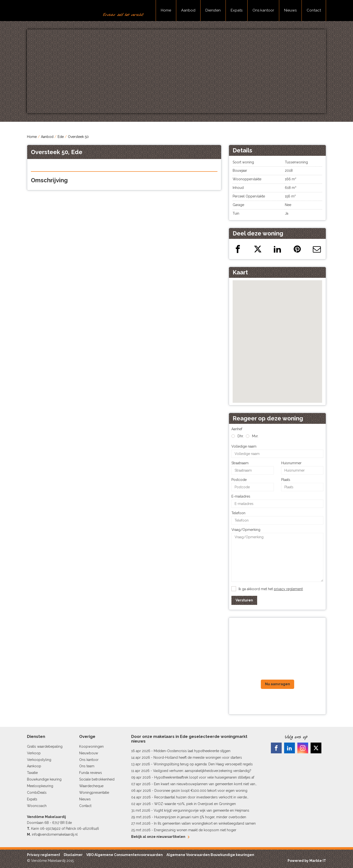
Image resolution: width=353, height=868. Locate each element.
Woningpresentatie (94, 793)
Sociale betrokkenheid (97, 779)
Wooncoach (37, 806)
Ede (61, 137)
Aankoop (34, 766)
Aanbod (188, 10)
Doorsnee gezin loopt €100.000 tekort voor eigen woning (201, 791)
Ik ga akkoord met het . (271, 589)
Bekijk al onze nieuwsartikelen (160, 837)
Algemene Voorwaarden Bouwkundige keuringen (210, 855)
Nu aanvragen (277, 684)
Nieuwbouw (89, 753)
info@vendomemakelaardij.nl (55, 834)
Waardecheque (91, 786)
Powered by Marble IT (307, 861)
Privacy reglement (44, 855)
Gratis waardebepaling (45, 746)
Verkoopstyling (39, 760)
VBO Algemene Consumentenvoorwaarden (125, 855)
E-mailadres (241, 496)
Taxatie (32, 773)
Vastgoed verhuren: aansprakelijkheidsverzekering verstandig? (202, 771)
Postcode (239, 480)
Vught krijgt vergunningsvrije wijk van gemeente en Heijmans (202, 810)
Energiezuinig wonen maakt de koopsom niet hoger (195, 830)
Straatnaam (240, 463)
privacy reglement (288, 589)
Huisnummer (291, 463)
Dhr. (241, 436)
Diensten (213, 10)
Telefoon (238, 513)
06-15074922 (50, 829)
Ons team (87, 766)
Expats (237, 10)
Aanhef (237, 429)
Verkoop (34, 753)
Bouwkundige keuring (44, 779)
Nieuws (290, 10)
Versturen (244, 600)
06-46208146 (88, 829)
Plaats (286, 480)
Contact (314, 10)
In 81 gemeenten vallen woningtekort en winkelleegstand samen (205, 823)
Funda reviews (91, 773)
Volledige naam (244, 446)
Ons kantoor (263, 10)
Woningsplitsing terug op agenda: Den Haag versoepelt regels (203, 764)
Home (166, 10)
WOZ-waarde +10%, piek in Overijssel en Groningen (195, 804)
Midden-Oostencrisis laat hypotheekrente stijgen (192, 751)
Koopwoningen (91, 746)
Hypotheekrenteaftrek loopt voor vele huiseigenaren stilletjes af (204, 777)
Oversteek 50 (78, 137)
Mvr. (255, 436)
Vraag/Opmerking (246, 530)
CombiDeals (37, 793)
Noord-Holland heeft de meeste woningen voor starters (198, 758)
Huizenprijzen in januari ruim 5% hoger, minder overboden (200, 817)
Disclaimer (73, 855)
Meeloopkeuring (40, 786)
